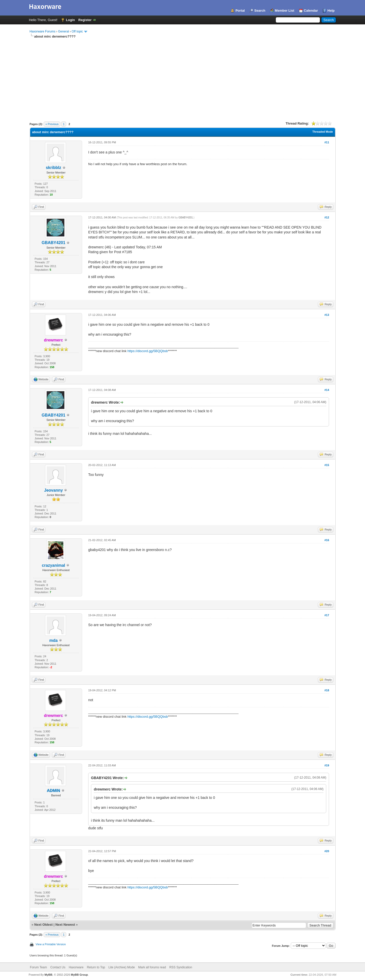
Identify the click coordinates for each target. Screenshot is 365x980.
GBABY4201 (53, 243)
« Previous (52, 124)
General (63, 31)
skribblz (53, 168)
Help (331, 11)
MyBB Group (79, 975)
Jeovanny (53, 490)
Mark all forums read (152, 967)
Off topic (77, 31)
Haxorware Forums (43, 31)
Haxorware (76, 967)
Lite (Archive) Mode (122, 967)
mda (53, 640)
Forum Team (38, 967)
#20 (327, 851)
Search (260, 11)
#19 (327, 765)
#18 (327, 690)
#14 (327, 390)
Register (85, 20)
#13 (327, 315)
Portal (240, 11)
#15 (327, 465)
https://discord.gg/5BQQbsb (148, 351)
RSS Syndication (181, 967)
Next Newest (65, 925)
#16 (327, 540)
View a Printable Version (51, 944)
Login (70, 20)
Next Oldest (43, 925)
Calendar (311, 11)
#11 (327, 142)
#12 (327, 217)
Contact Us (58, 967)
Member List (285, 11)
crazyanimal (53, 565)
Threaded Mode (323, 132)
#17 (327, 615)
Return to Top (96, 967)
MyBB (48, 975)
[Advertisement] (182, 77)
